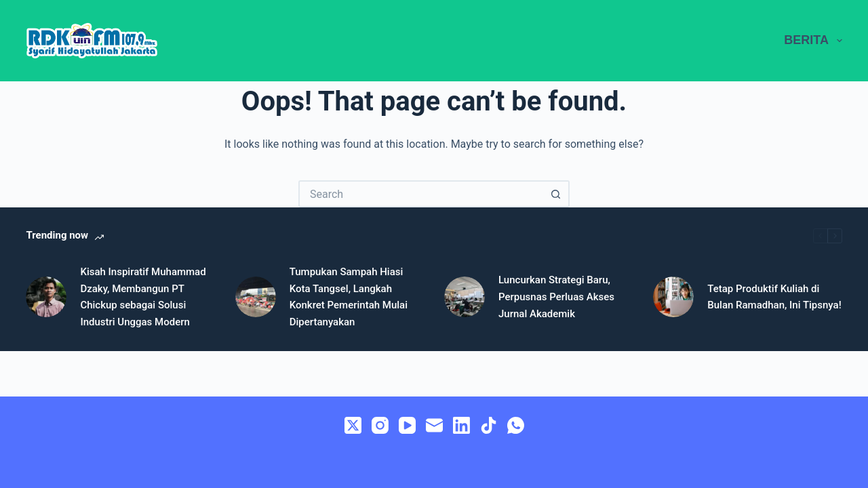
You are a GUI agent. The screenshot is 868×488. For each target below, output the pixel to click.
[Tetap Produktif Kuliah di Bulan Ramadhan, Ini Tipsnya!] (673, 297)
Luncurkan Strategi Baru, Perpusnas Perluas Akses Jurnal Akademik (556, 297)
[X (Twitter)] (353, 425)
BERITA (813, 41)
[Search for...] (420, 194)
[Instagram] (380, 425)
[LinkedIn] (461, 425)
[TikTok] (489, 425)
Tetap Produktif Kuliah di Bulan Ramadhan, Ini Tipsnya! (774, 297)
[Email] (434, 425)
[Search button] (556, 194)
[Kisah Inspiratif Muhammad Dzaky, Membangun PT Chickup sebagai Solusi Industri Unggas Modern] (46, 297)
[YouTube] (407, 425)
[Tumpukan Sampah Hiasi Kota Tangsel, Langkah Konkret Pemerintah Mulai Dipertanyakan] (256, 297)
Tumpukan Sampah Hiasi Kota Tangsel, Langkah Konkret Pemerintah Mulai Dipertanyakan (349, 297)
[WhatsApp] (516, 425)
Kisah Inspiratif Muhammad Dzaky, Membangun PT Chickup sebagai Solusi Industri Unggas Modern (143, 297)
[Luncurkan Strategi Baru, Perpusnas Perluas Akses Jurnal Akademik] (465, 297)
